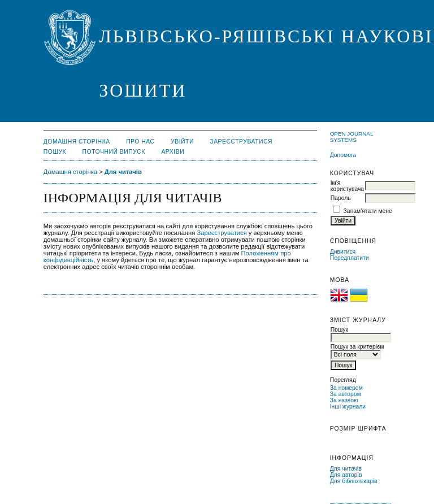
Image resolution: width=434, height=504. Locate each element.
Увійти (182, 142)
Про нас (140, 142)
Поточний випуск (114, 152)
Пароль (341, 198)
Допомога (343, 155)
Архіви (173, 152)
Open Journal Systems (351, 137)
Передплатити (350, 258)
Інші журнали (348, 407)
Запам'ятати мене (368, 211)
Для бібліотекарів (354, 481)
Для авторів (346, 475)
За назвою (344, 400)
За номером (346, 388)
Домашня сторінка (77, 142)
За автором (346, 394)
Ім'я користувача (347, 186)
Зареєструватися (241, 142)
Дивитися (343, 252)
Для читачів (346, 469)
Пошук (55, 152)
